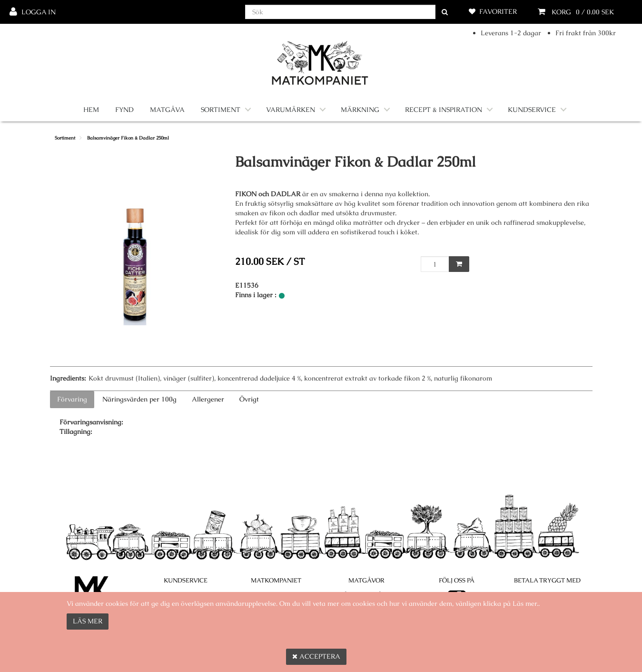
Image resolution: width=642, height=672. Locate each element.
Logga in (39, 12)
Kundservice (532, 110)
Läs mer (88, 621)
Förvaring (72, 399)
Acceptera (316, 656)
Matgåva (167, 110)
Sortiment (221, 110)
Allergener (208, 399)
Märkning (360, 110)
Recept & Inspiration (444, 110)
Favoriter (498, 11)
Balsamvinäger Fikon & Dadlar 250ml (128, 138)
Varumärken (291, 110)
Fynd (124, 110)
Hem (91, 110)
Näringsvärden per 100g (139, 399)
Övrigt (249, 399)
